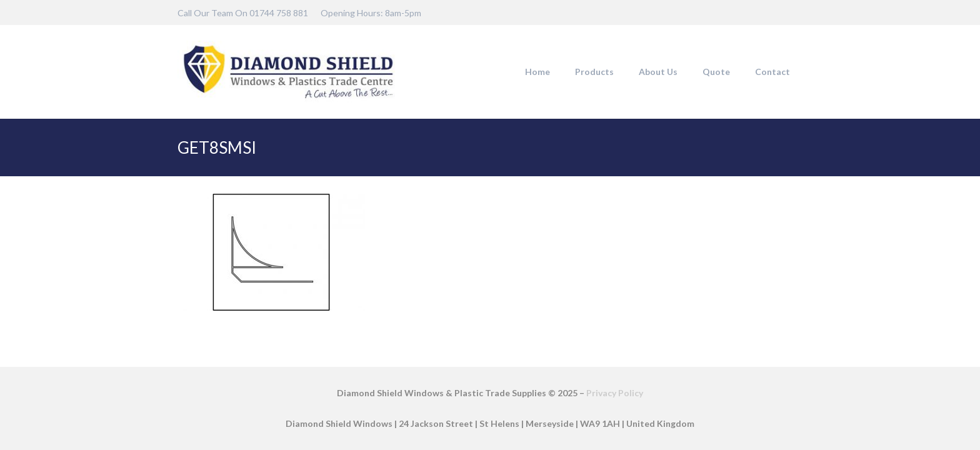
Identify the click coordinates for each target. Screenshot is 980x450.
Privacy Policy (615, 393)
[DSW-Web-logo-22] (288, 72)
